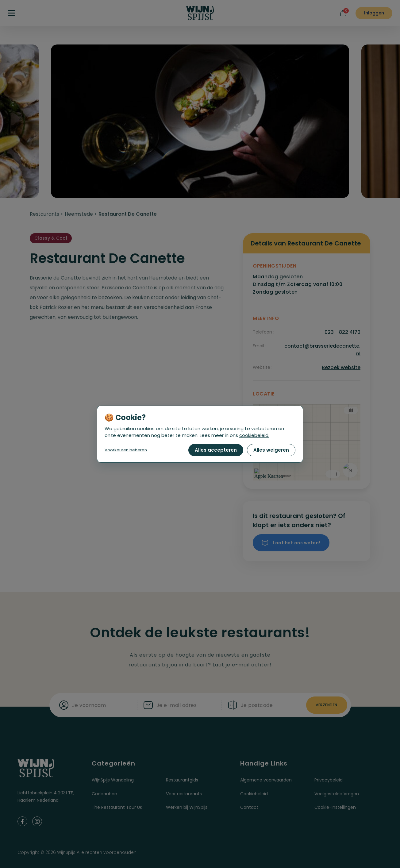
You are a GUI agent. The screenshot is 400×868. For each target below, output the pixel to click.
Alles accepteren (216, 450)
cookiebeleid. (254, 435)
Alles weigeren (271, 450)
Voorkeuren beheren (126, 450)
